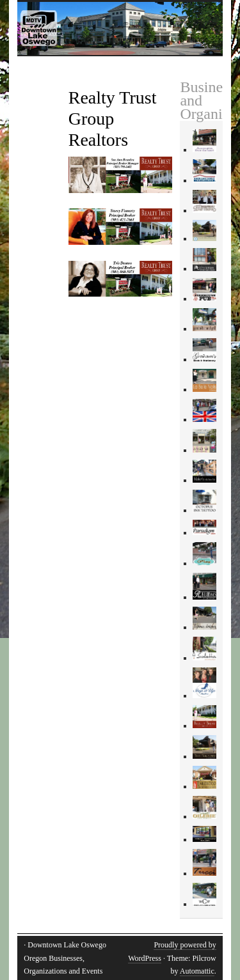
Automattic (197, 971)
